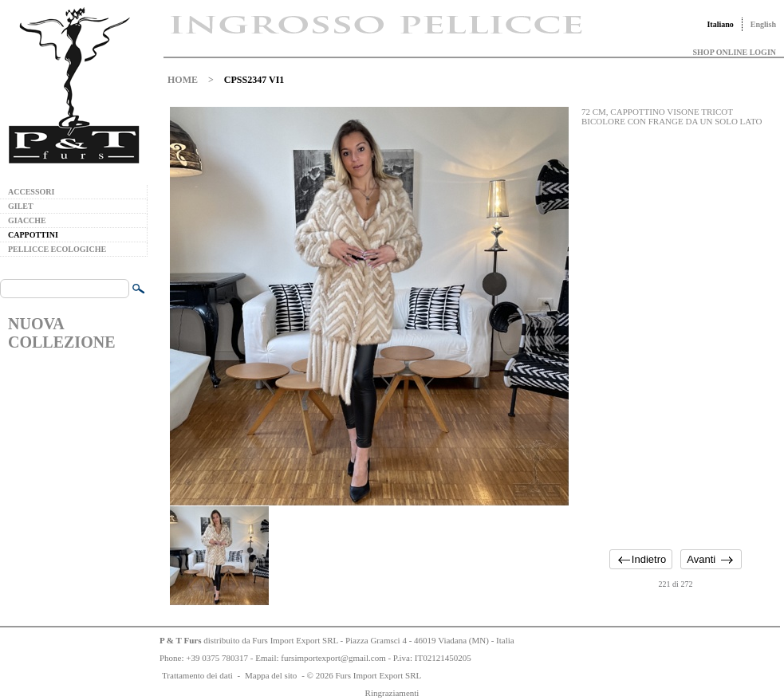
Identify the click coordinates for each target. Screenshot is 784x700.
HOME (183, 80)
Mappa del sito (271, 675)
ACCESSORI (31, 192)
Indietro (649, 559)
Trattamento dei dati (197, 675)
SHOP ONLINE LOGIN (735, 52)
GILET (21, 206)
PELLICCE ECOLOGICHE (57, 249)
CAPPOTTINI (33, 235)
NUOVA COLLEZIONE (61, 333)
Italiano (720, 24)
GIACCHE (27, 220)
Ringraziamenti (392, 693)
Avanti (701, 559)
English (763, 24)
